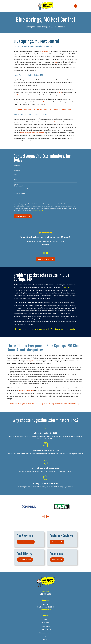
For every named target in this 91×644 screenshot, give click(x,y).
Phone (16, 175)
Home (45, 619)
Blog (45, 636)
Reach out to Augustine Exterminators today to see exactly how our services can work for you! (45, 404)
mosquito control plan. (26, 391)
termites (17, 95)
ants (56, 62)
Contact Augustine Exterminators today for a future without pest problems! (45, 109)
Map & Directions (45, 610)
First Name (17, 165)
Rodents (57, 122)
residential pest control (44, 102)
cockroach (66, 287)
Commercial (45, 626)
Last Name (17, 170)
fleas (60, 92)
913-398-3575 (45, 594)
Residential (45, 623)
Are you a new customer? (21, 189)
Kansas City (46, 51)
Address (16, 184)
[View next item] (48, 253)
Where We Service (45, 633)
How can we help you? (20, 194)
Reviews (45, 640)
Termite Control (45, 629)
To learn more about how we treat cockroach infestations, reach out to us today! (45, 329)
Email (15, 179)
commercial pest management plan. (32, 133)
